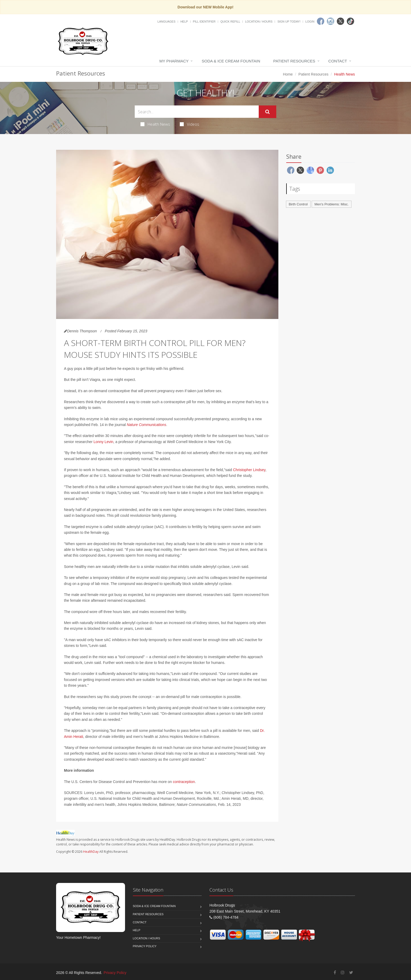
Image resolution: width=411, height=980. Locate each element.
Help (184, 22)
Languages (166, 22)
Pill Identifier (204, 22)
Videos (190, 124)
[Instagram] (331, 21)
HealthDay (91, 852)
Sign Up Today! (289, 22)
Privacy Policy (145, 946)
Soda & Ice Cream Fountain (231, 61)
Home (288, 74)
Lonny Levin (104, 442)
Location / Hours (259, 22)
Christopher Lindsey (249, 470)
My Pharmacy (174, 61)
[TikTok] (350, 21)
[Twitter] (340, 21)
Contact (338, 61)
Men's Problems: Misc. (332, 204)
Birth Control (298, 204)
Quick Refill (230, 22)
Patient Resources (294, 61)
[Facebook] (321, 21)
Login (310, 22)
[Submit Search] (267, 112)
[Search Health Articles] (197, 112)
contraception (184, 782)
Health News (155, 124)
